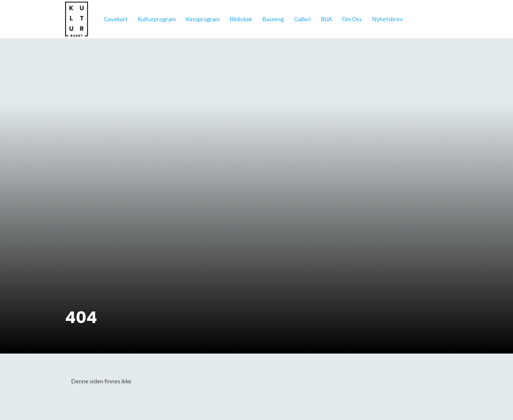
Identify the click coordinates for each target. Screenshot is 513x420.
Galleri (302, 19)
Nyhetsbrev (387, 19)
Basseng (273, 19)
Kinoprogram (203, 19)
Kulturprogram (157, 19)
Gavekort (116, 19)
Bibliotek (241, 19)
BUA (326, 19)
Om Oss (352, 19)
